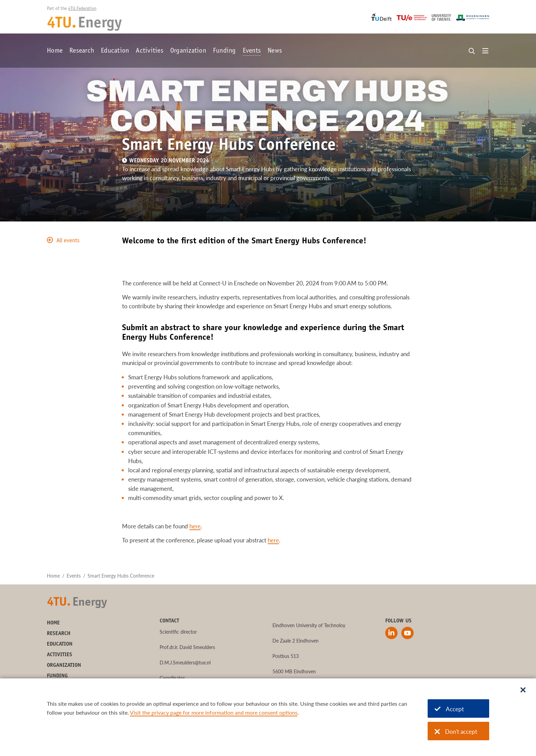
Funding (224, 51)
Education (115, 51)
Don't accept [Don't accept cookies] (456, 732)
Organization (188, 51)
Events (252, 51)
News (275, 51)
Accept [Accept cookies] (449, 709)
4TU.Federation (82, 9)
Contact (169, 621)
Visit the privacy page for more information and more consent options (214, 712)
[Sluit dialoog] (523, 690)
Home (55, 51)
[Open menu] (485, 51)
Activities (150, 51)
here (195, 526)
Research (82, 51)
